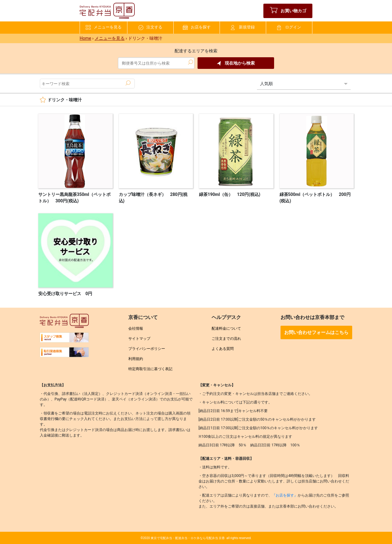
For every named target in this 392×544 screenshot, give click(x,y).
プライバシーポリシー (147, 349)
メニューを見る (104, 27)
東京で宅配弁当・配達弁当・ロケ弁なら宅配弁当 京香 (188, 538)
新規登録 (243, 27)
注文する (150, 27)
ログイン (289, 27)
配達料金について (226, 328)
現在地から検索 (236, 63)
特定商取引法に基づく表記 (150, 369)
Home (85, 38)
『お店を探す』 (285, 495)
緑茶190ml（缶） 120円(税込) (230, 194)
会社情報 (136, 328)
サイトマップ (139, 339)
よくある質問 (223, 349)
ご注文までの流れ (226, 339)
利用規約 (136, 359)
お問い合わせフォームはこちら (316, 332)
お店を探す (197, 27)
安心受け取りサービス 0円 (65, 294)
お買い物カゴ (288, 11)
